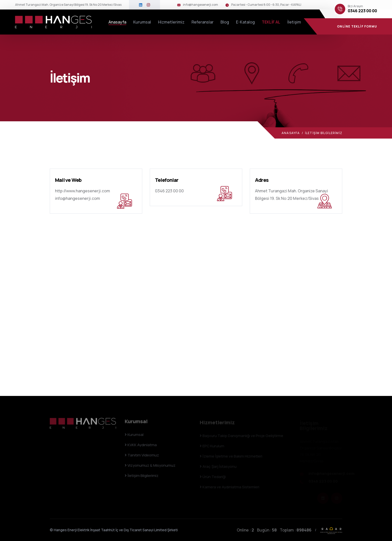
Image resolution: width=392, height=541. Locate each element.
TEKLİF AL (271, 22)
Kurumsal (142, 22)
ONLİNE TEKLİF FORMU (357, 26)
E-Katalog (245, 22)
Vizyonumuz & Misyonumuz (150, 467)
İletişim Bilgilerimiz (142, 478)
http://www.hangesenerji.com (82, 191)
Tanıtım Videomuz (142, 457)
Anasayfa (117, 22)
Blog (225, 22)
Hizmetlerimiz (171, 22)
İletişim (294, 22)
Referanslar (202, 22)
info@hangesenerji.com (200, 5)
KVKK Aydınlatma (141, 447)
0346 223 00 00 (362, 11)
